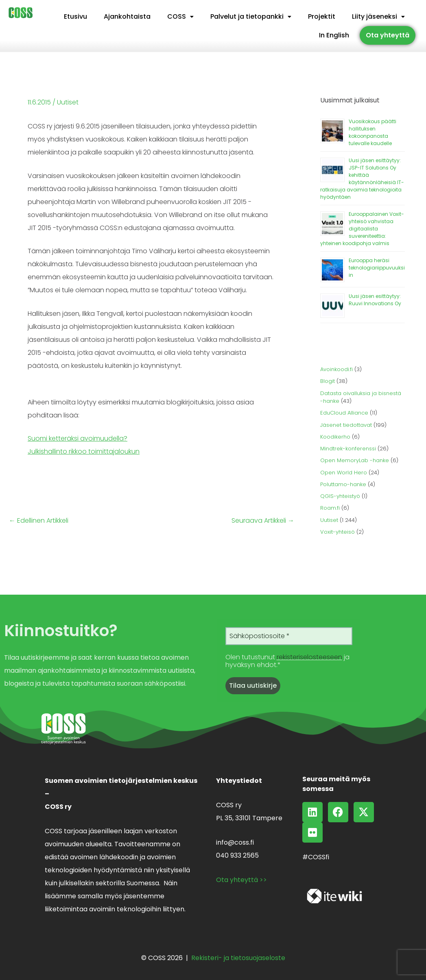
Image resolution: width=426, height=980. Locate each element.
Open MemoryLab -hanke (355, 460)
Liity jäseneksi (378, 16)
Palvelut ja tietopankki (251, 16)
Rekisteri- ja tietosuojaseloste (238, 958)
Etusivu (75, 16)
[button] (180, 17)
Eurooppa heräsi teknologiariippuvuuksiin (377, 268)
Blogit (328, 381)
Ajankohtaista (127, 16)
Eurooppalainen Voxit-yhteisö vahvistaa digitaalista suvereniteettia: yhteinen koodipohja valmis (362, 229)
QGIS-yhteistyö (340, 496)
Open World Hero (344, 473)
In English (334, 35)
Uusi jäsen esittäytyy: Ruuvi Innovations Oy (375, 300)
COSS (180, 16)
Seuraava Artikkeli (263, 521)
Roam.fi (330, 508)
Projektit (322, 16)
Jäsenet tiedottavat (346, 425)
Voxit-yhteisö (338, 532)
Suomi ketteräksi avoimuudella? (78, 438)
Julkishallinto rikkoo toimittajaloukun (84, 451)
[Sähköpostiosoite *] (289, 636)
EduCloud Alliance (344, 413)
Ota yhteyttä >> (241, 880)
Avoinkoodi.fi (336, 369)
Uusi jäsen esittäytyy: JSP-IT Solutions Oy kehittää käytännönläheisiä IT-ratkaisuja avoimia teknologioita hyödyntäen (362, 179)
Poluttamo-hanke (343, 484)
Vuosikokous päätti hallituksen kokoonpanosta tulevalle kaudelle (372, 132)
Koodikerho (335, 437)
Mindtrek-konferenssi (348, 449)
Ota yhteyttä (388, 35)
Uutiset (68, 102)
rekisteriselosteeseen (309, 657)
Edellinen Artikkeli (39, 521)
